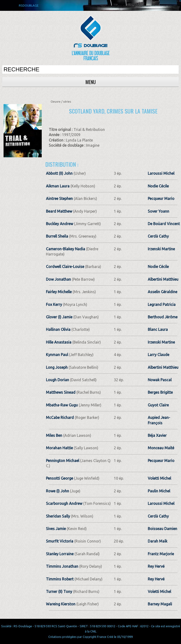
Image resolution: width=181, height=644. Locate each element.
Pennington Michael (63, 461)
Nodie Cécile (158, 186)
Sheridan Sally (58, 516)
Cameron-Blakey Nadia (66, 249)
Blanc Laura (158, 329)
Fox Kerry (54, 304)
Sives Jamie (56, 529)
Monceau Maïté (161, 448)
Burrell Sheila (57, 236)
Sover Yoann (158, 211)
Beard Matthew (59, 211)
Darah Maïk (158, 541)
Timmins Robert (60, 579)
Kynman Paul (57, 355)
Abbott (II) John (59, 173)
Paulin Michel (159, 491)
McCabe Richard (60, 417)
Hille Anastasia (59, 342)
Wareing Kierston (61, 604)
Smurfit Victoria (60, 541)
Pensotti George (60, 478)
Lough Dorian (58, 380)
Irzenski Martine (161, 249)
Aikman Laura (58, 186)
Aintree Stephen (59, 198)
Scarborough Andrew (64, 503)
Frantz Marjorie (161, 554)
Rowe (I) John (58, 491)
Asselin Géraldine (162, 292)
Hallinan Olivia (58, 329)
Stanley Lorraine (60, 554)
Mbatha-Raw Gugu (62, 405)
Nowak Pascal (160, 380)
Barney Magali (160, 604)
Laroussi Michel (161, 173)
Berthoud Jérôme (163, 317)
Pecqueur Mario (161, 198)
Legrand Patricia (162, 304)
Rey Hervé (156, 566)
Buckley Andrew (60, 224)
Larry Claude (158, 355)
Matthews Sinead (61, 392)
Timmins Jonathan (62, 566)
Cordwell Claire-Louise (65, 267)
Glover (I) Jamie (59, 317)
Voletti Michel (159, 478)
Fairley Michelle (59, 292)
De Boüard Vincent (164, 224)
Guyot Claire (158, 405)
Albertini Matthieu (163, 279)
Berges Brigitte (160, 392)
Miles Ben (54, 435)
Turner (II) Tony (59, 591)
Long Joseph (57, 367)
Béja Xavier (157, 435)
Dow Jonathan (58, 279)
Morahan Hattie (59, 448)
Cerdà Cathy (158, 236)
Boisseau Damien (162, 529)
